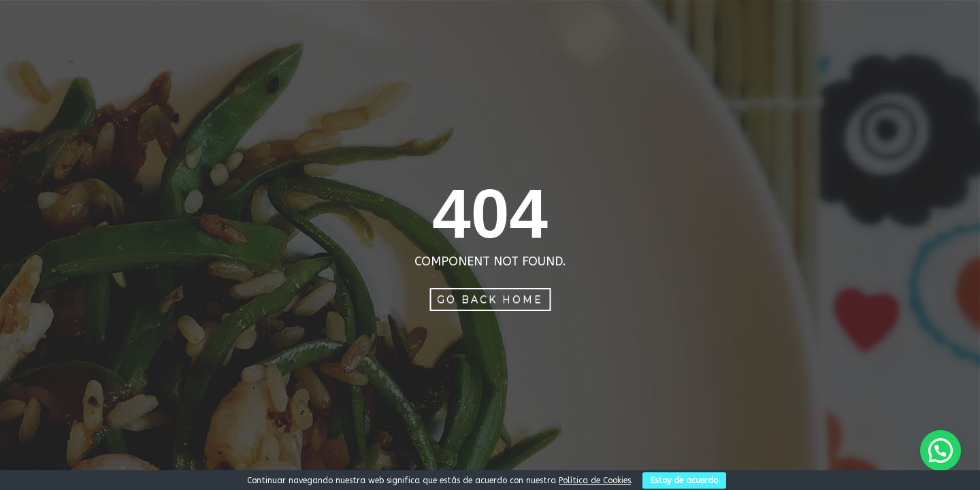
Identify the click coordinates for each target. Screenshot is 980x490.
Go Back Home (490, 299)
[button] (941, 451)
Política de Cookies (595, 480)
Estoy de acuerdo (684, 480)
